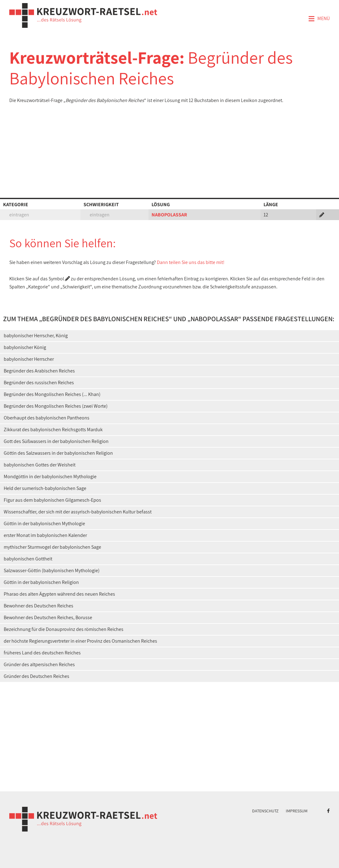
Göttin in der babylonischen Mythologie (44, 523)
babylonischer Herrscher (29, 359)
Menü (319, 19)
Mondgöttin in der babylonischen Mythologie (50, 477)
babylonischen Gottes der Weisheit (40, 465)
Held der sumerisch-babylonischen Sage (45, 488)
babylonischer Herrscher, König (36, 336)
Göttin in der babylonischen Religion (41, 582)
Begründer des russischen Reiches (39, 383)
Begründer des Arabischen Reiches (39, 371)
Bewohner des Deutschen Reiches (39, 606)
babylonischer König (25, 347)
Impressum (297, 811)
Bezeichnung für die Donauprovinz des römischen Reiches (64, 629)
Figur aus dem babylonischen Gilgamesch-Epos (52, 500)
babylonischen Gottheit (28, 559)
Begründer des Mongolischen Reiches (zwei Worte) (56, 406)
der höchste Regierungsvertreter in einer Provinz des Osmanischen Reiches (80, 641)
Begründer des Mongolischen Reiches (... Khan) (52, 394)
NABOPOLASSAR (169, 215)
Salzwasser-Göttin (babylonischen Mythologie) (52, 570)
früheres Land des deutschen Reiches (42, 653)
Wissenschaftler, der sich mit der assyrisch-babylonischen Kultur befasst (78, 512)
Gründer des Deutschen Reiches (36, 676)
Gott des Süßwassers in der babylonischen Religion (56, 441)
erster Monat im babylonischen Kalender (45, 535)
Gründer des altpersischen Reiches (39, 664)
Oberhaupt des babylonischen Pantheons (47, 418)
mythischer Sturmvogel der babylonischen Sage (52, 547)
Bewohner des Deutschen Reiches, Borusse (48, 617)
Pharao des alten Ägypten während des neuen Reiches (59, 594)
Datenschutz (265, 811)
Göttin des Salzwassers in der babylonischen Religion (58, 453)
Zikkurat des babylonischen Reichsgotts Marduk (53, 430)
